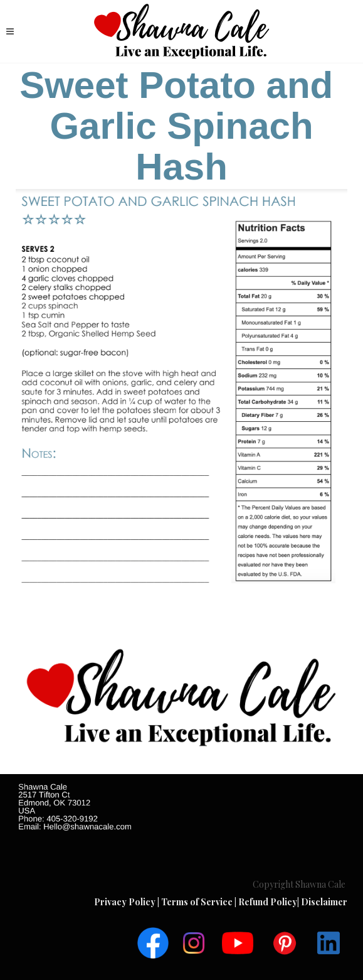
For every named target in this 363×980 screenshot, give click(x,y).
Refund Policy (268, 902)
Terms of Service (198, 902)
